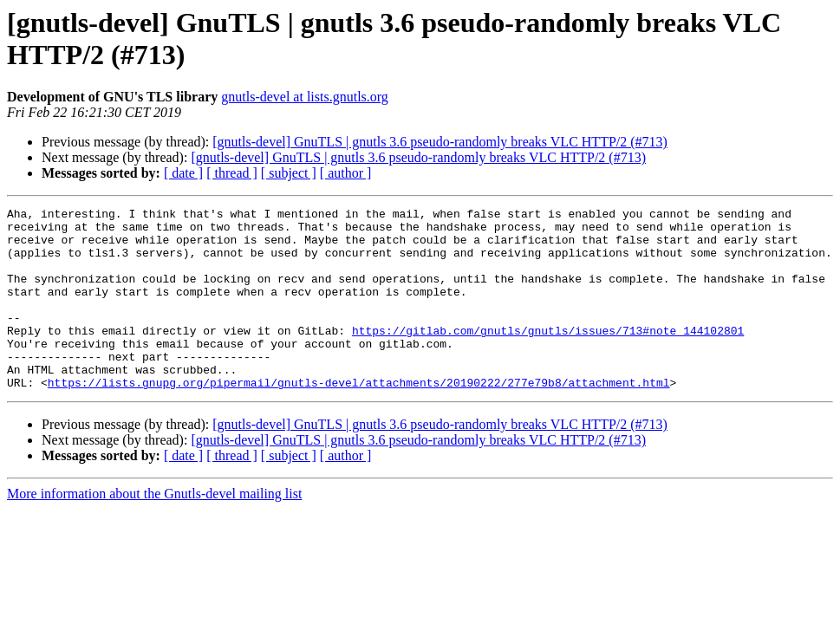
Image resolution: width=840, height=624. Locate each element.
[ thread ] (232, 173)
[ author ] (346, 173)
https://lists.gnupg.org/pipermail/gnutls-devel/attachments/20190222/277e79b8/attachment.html (359, 419)
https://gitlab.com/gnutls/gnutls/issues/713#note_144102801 (548, 356)
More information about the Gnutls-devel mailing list (154, 530)
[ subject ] (289, 173)
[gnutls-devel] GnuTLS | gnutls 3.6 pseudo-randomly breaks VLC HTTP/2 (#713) (440, 142)
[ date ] (183, 173)
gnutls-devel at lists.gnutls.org (305, 97)
